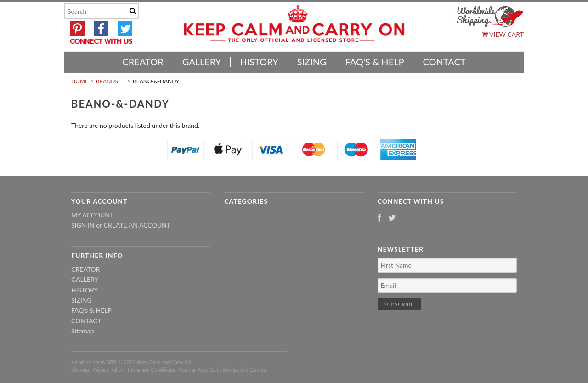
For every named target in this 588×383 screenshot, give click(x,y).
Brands (107, 81)
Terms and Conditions (151, 369)
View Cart (503, 34)
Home (80, 81)
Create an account (137, 225)
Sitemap (83, 331)
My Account (92, 215)
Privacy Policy (108, 369)
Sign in (83, 225)
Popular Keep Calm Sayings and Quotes (223, 369)
